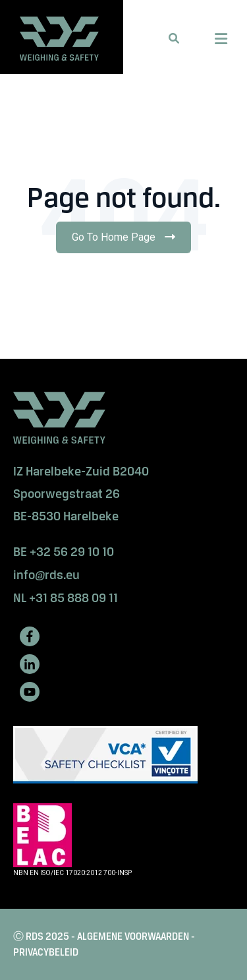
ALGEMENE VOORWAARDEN (133, 936)
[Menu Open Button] (221, 39)
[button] (174, 39)
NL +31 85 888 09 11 (66, 598)
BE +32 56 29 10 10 (64, 552)
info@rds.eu (46, 575)
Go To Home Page (127, 241)
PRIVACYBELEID (46, 952)
